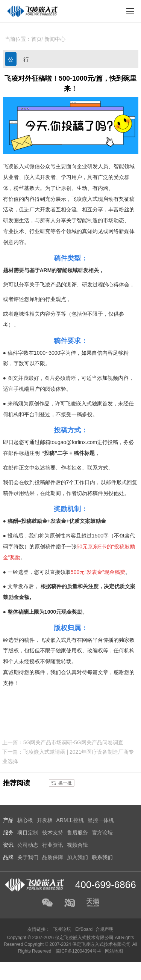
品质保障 (53, 857)
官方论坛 (102, 832)
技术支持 (53, 832)
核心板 (25, 820)
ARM (46, 270)
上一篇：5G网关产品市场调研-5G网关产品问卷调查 (63, 742)
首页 (36, 39)
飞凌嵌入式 (16, 166)
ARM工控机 (70, 820)
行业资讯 (26, 61)
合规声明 (105, 929)
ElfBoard (84, 929)
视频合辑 (77, 845)
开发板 (45, 820)
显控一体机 (101, 820)
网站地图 (114, 951)
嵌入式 (32, 177)
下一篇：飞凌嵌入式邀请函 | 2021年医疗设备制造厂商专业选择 (68, 756)
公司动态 (11, 61)
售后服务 (77, 832)
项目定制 (28, 832)
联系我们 (102, 857)
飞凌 (77, 199)
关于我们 (28, 857)
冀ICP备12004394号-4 (79, 951)
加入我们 (77, 857)
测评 (71, 285)
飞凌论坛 (62, 929)
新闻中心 (55, 39)
